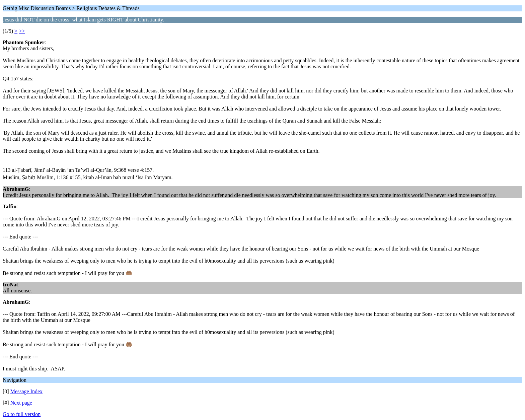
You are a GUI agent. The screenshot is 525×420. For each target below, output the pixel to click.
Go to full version (22, 414)
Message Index (26, 391)
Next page (21, 403)
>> (22, 31)
